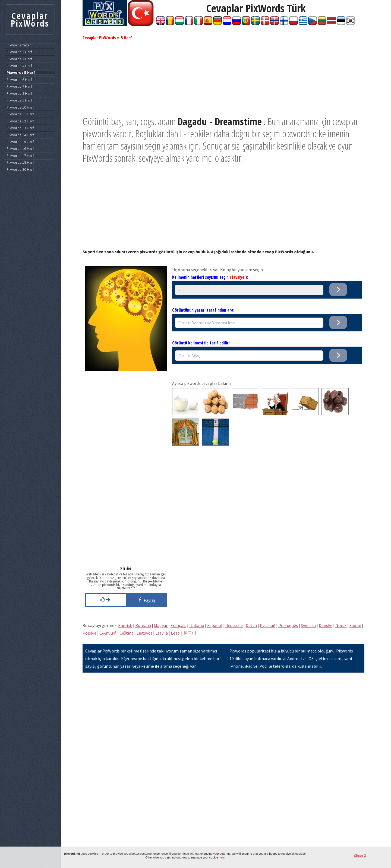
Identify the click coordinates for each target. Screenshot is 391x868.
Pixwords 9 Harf (19, 100)
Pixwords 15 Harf (20, 142)
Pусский (268, 625)
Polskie (89, 633)
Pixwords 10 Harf (20, 107)
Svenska (308, 625)
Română (143, 625)
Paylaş (146, 600)
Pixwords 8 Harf (19, 94)
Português (288, 625)
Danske (326, 625)
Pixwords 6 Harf (19, 80)
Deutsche (234, 625)
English (125, 625)
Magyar (161, 625)
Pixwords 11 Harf (20, 114)
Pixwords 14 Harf (20, 135)
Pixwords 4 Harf (19, 66)
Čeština (127, 633)
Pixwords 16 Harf (20, 149)
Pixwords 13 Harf (20, 128)
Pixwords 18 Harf (20, 162)
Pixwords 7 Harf (19, 86)
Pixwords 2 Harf (19, 52)
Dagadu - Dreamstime (220, 121)
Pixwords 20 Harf (20, 170)
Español (215, 625)
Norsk (341, 625)
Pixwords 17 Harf (20, 156)
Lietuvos (144, 633)
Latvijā (162, 633)
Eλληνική (108, 633)
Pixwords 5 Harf (21, 73)
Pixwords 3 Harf (19, 59)
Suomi (355, 625)
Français (178, 625)
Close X (360, 856)
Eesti (176, 633)
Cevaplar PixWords (99, 38)
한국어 (190, 633)
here (221, 858)
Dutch (251, 625)
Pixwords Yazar (19, 45)
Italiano (197, 625)
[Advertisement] (223, 77)
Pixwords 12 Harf (20, 121)
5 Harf (126, 38)
